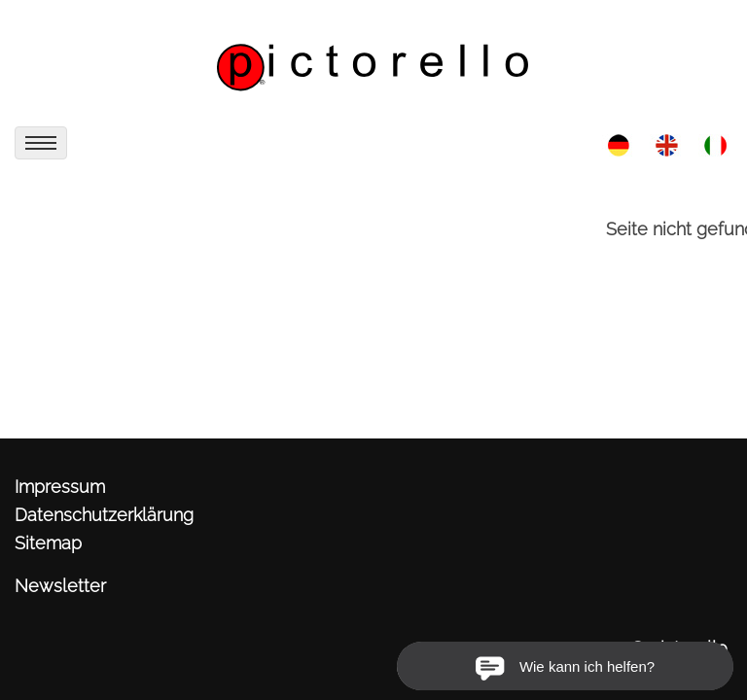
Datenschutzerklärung (104, 515)
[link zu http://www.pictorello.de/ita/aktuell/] (715, 143)
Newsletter (60, 586)
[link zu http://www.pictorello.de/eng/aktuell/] (667, 143)
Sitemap (48, 543)
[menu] (41, 143)
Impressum (60, 487)
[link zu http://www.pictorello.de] (373, 59)
